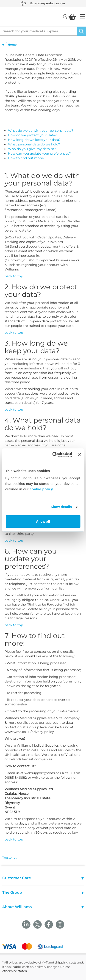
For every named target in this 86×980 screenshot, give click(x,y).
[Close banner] (79, 455)
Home (12, 45)
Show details (61, 507)
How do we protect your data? (32, 135)
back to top (14, 276)
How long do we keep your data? (34, 140)
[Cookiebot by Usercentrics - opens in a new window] (54, 455)
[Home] (83, 17)
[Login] (65, 16)
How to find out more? (26, 158)
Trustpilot (9, 857)
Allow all (43, 521)
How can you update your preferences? (39, 153)
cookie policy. (42, 489)
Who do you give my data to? (32, 149)
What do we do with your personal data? (41, 131)
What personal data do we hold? (34, 144)
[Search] (81, 31)
